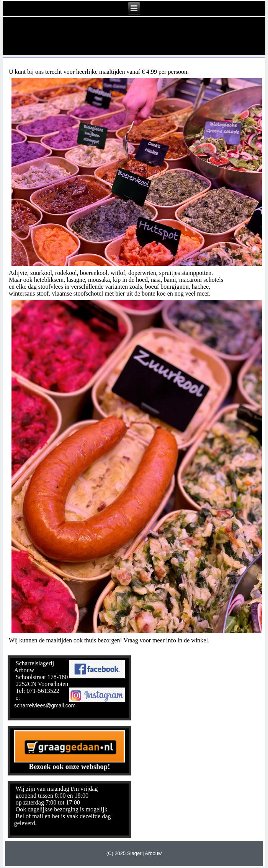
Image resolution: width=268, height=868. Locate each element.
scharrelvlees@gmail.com (45, 705)
